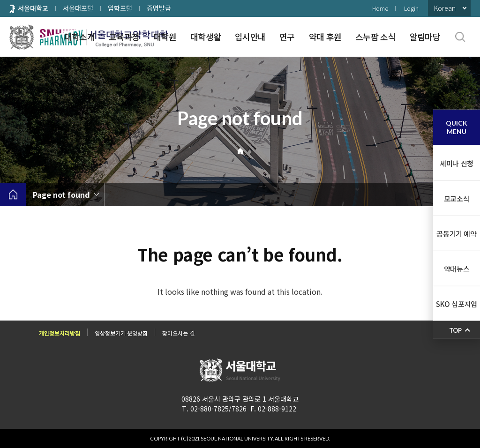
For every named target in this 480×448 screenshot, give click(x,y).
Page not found (61, 194)
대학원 (165, 37)
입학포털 (120, 8)
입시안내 (250, 37)
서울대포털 (78, 8)
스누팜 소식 (375, 37)
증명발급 (159, 8)
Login (411, 8)
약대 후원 (325, 37)
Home (380, 8)
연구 (287, 37)
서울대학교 (33, 8)
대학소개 (79, 37)
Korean (445, 8)
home (13, 194)
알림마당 (425, 37)
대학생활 (206, 37)
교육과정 (124, 37)
